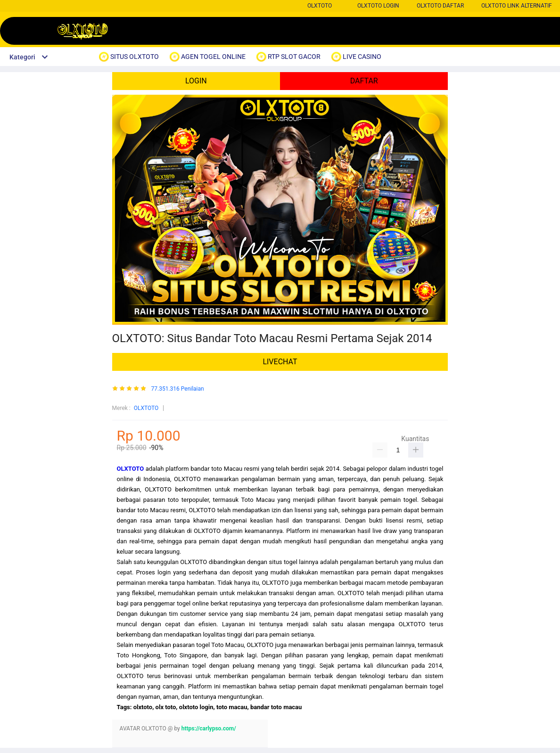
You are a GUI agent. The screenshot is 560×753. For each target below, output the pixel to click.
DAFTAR (364, 81)
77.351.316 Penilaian (178, 389)
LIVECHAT (280, 362)
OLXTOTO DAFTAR (440, 6)
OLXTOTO (320, 6)
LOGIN (196, 81)
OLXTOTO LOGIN (378, 6)
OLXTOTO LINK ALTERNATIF (517, 6)
